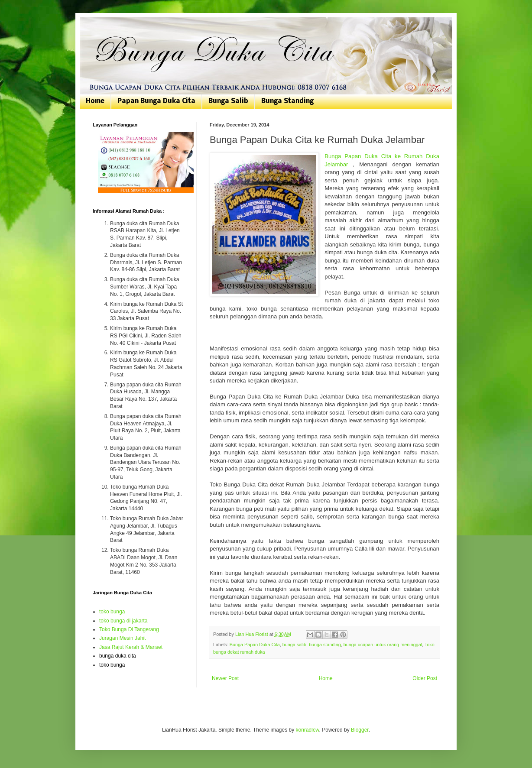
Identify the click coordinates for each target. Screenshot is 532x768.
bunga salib (294, 645)
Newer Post (225, 678)
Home (95, 101)
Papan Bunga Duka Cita (156, 101)
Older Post (425, 678)
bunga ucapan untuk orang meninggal (383, 645)
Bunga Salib (228, 101)
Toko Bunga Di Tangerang (129, 629)
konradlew (308, 730)
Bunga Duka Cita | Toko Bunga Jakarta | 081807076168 (98, 27)
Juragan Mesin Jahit (122, 638)
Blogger (360, 730)
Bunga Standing (287, 101)
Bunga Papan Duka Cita (255, 645)
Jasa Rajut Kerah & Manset (131, 647)
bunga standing (325, 645)
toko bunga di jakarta (123, 621)
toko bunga (112, 612)
